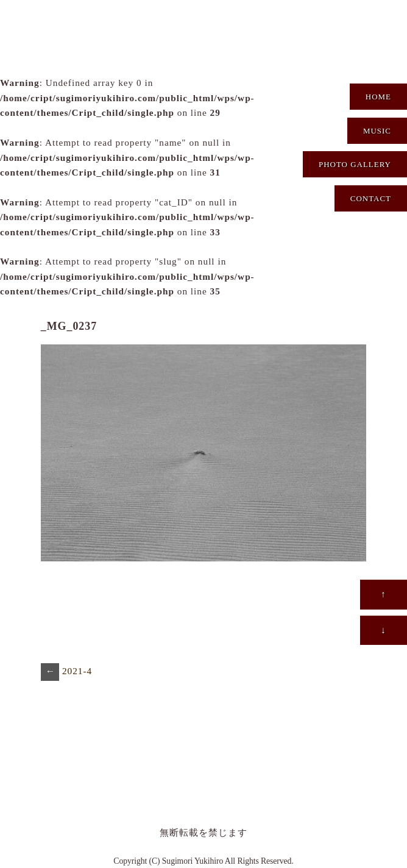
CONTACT (371, 198)
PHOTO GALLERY (355, 164)
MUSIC (377, 131)
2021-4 (66, 672)
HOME (378, 97)
